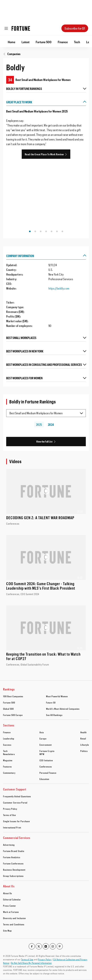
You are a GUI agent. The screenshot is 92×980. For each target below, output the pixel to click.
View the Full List (44, 441)
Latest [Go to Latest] (25, 42)
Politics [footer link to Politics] (84, 751)
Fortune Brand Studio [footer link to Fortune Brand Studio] (14, 851)
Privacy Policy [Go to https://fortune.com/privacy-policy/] (45, 959)
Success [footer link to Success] (7, 745)
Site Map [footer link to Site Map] (7, 931)
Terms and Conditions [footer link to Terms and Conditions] (14, 924)
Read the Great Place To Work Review (44, 154)
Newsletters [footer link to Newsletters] (9, 754)
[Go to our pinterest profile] (60, 946)
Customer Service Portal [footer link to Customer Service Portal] (15, 803)
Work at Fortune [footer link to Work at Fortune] (11, 912)
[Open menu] (6, 28)
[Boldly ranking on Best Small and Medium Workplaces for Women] (46, 80)
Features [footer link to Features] (7, 767)
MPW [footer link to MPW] (42, 754)
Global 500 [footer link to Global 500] (8, 709)
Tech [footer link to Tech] (5, 751)
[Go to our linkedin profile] (46, 946)
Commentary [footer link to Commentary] (9, 773)
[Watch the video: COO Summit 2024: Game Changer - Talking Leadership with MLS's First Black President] (46, 566)
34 (10, 80)
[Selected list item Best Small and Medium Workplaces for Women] (46, 413)
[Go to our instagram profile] (53, 946)
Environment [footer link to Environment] (46, 745)
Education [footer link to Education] (44, 779)
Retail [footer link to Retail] (83, 739)
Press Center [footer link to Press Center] (10, 906)
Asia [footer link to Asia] (42, 732)
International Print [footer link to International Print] (12, 827)
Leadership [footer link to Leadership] (9, 739)
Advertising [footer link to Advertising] (9, 845)
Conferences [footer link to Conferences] (46, 767)
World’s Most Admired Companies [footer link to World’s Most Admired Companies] (63, 709)
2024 (51, 425)
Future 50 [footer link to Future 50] (51, 703)
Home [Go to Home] (12, 42)
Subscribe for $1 (75, 28)
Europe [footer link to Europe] (43, 739)
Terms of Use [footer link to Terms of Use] (9, 815)
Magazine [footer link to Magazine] (8, 760)
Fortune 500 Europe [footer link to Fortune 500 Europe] (13, 715)
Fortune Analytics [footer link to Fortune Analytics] (12, 857)
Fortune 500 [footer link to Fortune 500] (9, 703)
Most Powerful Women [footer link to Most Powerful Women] (57, 696)
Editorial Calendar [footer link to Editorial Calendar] (12, 899)
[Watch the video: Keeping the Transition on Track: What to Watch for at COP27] (46, 636)
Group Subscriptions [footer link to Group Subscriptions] (13, 876)
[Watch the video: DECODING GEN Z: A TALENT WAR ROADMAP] (46, 497)
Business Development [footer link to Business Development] (14, 870)
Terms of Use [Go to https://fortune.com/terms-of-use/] (27, 959)
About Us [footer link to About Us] (8, 893)
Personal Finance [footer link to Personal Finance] (48, 773)
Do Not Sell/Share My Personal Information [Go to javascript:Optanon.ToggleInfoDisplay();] (31, 963)
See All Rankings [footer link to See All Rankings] (54, 715)
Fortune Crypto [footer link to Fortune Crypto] (47, 751)
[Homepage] (21, 28)
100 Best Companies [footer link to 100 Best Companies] (13, 696)
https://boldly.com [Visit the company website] (59, 288)
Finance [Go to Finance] (63, 42)
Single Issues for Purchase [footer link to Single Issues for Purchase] (16, 821)
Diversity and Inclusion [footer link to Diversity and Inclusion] (14, 918)
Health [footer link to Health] (83, 732)
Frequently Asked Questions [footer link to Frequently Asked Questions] (17, 796)
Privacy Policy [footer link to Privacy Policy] (10, 809)
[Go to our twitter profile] (39, 946)
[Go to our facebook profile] (32, 946)
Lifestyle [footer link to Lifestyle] (85, 745)
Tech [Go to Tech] (77, 42)
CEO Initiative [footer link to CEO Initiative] (46, 760)
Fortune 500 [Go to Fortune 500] (44, 42)
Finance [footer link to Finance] (7, 732)
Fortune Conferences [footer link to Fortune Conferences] (13, 863)
